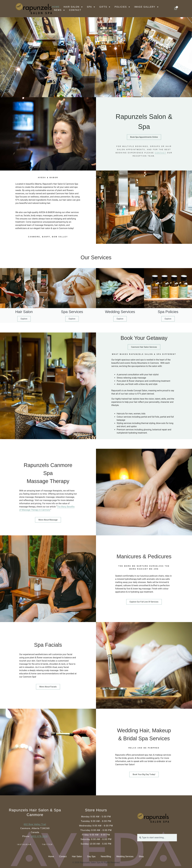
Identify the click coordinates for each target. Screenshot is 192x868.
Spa (91, 7)
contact (161, 164)
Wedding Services (125, 856)
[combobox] (157, 838)
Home (56, 7)
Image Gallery (147, 7)
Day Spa (91, 856)
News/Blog (106, 856)
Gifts (105, 7)
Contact (75, 10)
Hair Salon (73, 7)
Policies (122, 7)
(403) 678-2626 (39, 836)
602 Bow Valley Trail (35, 824)
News (60, 10)
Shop (141, 856)
